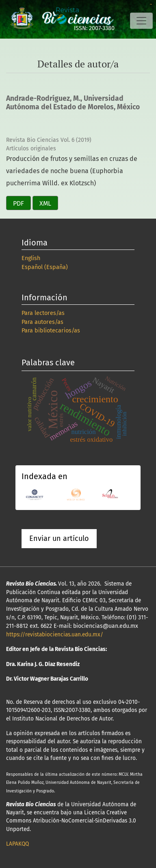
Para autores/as (42, 322)
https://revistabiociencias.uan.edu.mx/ (55, 635)
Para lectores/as (43, 313)
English (31, 258)
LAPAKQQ (17, 844)
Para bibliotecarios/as (51, 331)
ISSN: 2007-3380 (94, 28)
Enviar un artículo (59, 538)
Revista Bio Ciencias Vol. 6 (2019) (49, 140)
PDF (18, 203)
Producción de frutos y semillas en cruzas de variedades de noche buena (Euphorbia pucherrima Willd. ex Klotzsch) (72, 171)
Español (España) (45, 267)
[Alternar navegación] (141, 21)
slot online (151, 4)
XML (45, 203)
